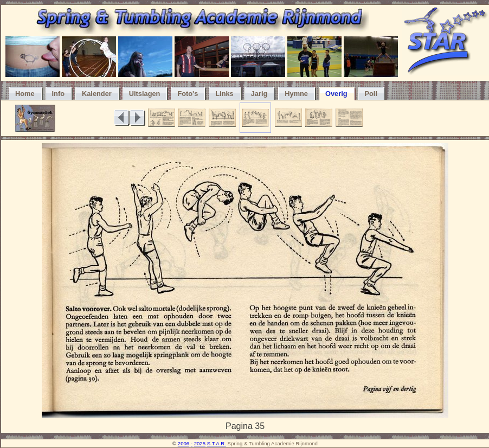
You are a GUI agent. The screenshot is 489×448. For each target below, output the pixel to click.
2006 (184, 443)
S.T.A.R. (217, 443)
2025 (200, 443)
